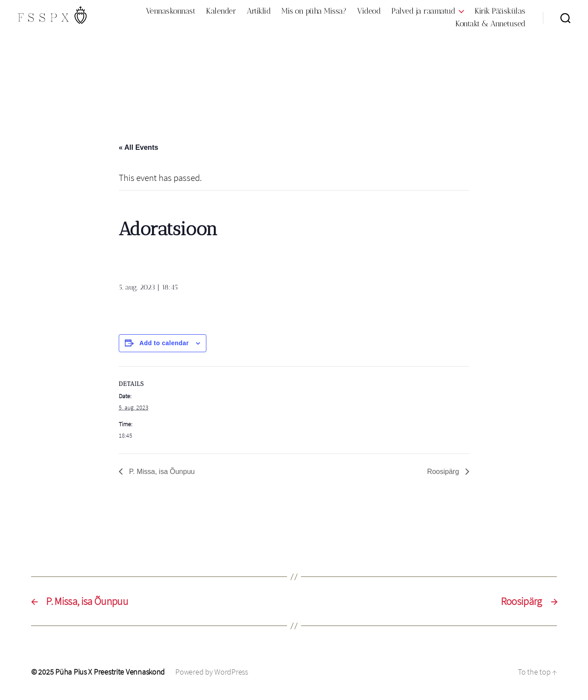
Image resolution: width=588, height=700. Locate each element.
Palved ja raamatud (423, 12)
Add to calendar (164, 346)
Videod (369, 12)
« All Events (138, 151)
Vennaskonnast (171, 12)
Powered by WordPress (212, 675)
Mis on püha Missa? (314, 12)
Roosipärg (444, 475)
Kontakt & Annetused (490, 26)
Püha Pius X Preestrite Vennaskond (110, 675)
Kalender (221, 12)
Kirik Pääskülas (500, 12)
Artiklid (259, 12)
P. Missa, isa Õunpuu (161, 475)
